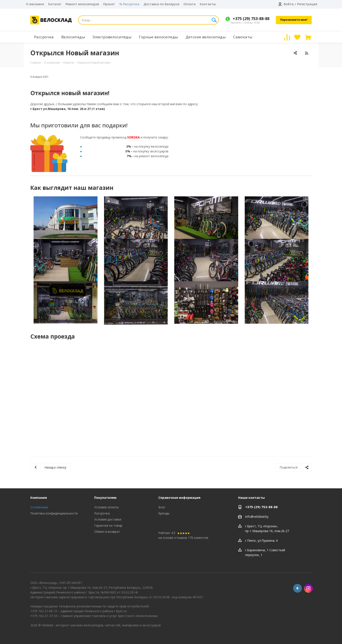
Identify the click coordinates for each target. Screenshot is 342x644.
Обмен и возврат (107, 532)
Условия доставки (108, 519)
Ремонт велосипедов (82, 4)
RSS (307, 53)
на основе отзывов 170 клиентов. (184, 538)
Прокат (109, 4)
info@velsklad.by (257, 517)
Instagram (308, 588)
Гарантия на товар (108, 525)
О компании (39, 507)
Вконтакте (298, 588)
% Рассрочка (129, 4)
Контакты (208, 4)
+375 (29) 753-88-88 (251, 19)
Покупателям (105, 498)
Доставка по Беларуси (161, 4)
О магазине (35, 4)
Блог (162, 507)
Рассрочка (102, 513)
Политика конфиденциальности (54, 513)
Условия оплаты (106, 507)
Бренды (164, 513)
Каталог (55, 4)
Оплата (190, 4)
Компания (39, 498)
